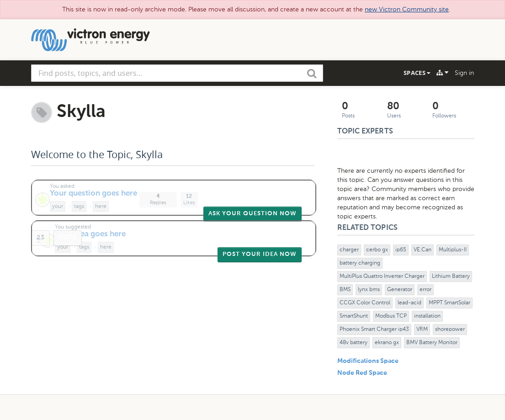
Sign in (464, 73)
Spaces (417, 73)
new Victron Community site (407, 9)
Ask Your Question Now (252, 214)
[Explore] (442, 73)
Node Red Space (362, 373)
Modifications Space (368, 361)
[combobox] (177, 73)
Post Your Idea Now (260, 254)
